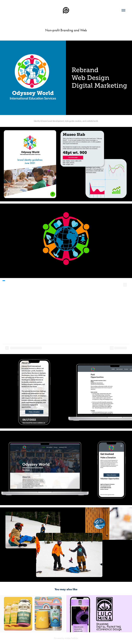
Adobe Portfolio (71, 638)
